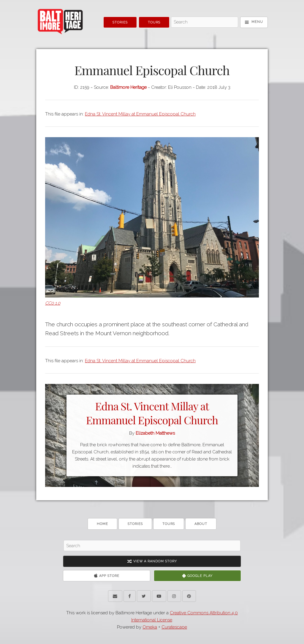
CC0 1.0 (53, 303)
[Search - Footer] (152, 546)
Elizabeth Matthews (155, 433)
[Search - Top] (204, 22)
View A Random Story (152, 561)
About (201, 524)
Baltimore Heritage (128, 87)
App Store (107, 576)
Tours (154, 22)
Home (102, 524)
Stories (120, 22)
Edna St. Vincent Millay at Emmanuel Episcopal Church (140, 114)
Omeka (150, 627)
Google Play (197, 576)
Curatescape (174, 627)
